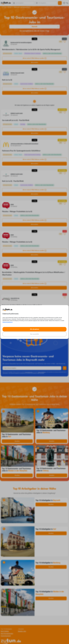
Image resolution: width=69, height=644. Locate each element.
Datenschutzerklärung (8, 322)
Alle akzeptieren (34, 329)
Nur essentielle (35, 334)
